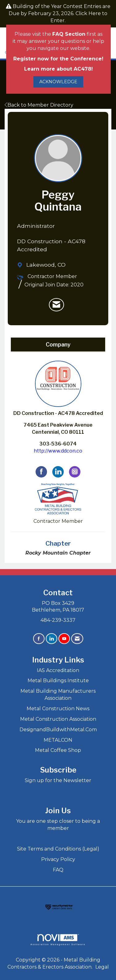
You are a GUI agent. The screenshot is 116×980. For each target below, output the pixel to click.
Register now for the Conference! (58, 59)
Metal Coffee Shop (58, 750)
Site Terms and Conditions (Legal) (58, 849)
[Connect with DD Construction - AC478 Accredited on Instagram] (75, 472)
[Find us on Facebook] (39, 639)
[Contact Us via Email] (77, 639)
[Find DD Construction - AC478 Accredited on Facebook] (41, 472)
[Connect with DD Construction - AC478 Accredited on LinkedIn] (58, 472)
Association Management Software (58, 940)
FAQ (58, 870)
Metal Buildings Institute (58, 681)
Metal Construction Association (58, 719)
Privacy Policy (58, 859)
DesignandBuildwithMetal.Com (58, 730)
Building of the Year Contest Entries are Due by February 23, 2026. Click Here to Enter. (60, 13)
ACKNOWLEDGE (58, 82)
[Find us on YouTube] (64, 639)
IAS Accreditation (58, 670)
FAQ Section (69, 34)
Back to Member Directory (39, 105)
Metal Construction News (58, 709)
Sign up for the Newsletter (58, 780)
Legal (102, 967)
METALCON (58, 740)
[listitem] (56, 305)
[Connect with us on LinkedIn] (52, 639)
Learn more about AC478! (58, 69)
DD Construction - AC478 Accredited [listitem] (58, 388)
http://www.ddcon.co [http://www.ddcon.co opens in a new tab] (58, 451)
